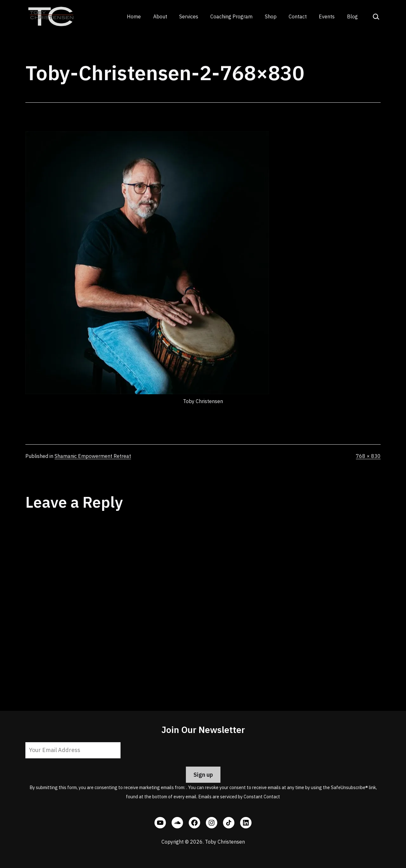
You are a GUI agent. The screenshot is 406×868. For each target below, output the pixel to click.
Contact (298, 16)
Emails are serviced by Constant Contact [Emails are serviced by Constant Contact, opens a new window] (239, 797)
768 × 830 (368, 456)
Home (134, 16)
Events (327, 16)
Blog (352, 16)
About (160, 16)
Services (189, 16)
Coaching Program (231, 16)
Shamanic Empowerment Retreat (93, 456)
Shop (271, 16)
